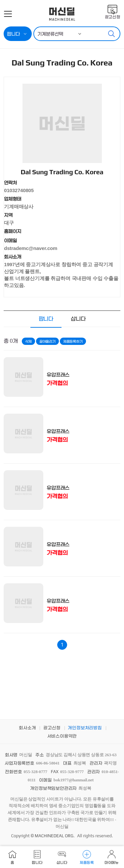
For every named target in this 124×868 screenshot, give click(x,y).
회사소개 (27, 728)
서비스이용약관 (62, 736)
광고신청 (113, 17)
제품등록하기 (73, 341)
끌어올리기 (47, 341)
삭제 (28, 341)
